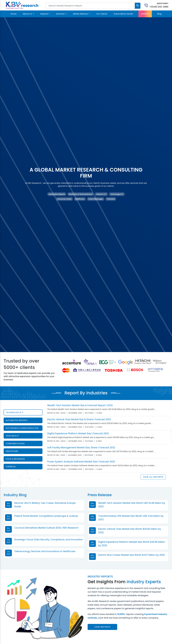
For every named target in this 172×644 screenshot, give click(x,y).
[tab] (23, 412)
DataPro (145, 14)
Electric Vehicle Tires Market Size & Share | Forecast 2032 (79, 419)
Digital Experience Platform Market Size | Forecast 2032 (78, 433)
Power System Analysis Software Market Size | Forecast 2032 (81, 462)
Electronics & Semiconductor (81, 194)
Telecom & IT (101, 194)
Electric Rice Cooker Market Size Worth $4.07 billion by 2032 (131, 555)
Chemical (111, 199)
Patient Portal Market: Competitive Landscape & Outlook (46, 516)
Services (61, 14)
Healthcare (80, 199)
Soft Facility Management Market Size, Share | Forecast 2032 (81, 448)
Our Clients (102, 14)
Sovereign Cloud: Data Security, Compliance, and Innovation (49, 540)
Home (14, 14)
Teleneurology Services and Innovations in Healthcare (45, 551)
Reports (44, 14)
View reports (102, 627)
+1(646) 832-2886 (159, 7)
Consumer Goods (64, 199)
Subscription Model (123, 14)
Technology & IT (117, 194)
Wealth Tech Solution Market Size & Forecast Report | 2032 (80, 405)
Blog (159, 14)
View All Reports (153, 477)
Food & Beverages (96, 199)
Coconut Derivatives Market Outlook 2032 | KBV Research (46, 528)
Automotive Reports (57, 194)
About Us (28, 14)
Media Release (81, 14)
